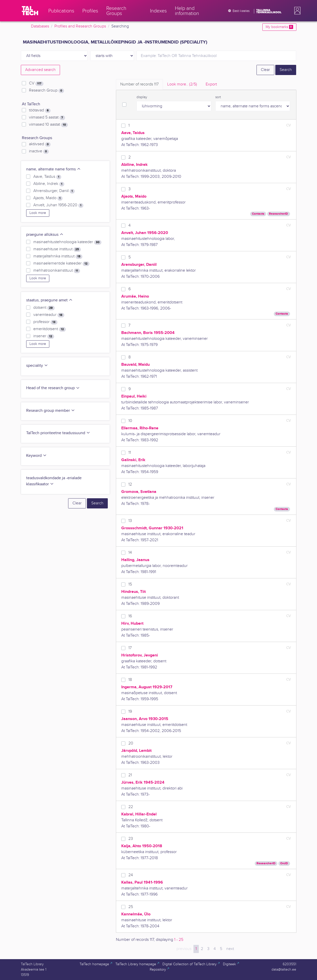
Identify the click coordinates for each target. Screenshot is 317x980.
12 (130, 484)
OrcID (284, 863)
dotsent (44, 308)
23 (131, 839)
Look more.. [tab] (182, 84)
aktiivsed (40, 144)
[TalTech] (30, 11)
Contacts (258, 214)
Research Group (46, 91)
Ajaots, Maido (48, 198)
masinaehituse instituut (57, 249)
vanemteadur (49, 315)
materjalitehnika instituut (58, 256)
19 (130, 712)
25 (131, 907)
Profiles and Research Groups (80, 26)
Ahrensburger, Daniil (54, 191)
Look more (38, 213)
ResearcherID (278, 214)
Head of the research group (53, 388)
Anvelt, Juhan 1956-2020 (58, 205)
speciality (37, 366)
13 (130, 521)
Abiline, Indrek (49, 184)
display (142, 97)
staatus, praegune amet (49, 300)
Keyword (36, 456)
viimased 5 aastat (47, 118)
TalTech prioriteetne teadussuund (58, 433)
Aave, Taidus (47, 177)
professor (45, 322)
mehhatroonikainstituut (57, 271)
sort (218, 97)
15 (130, 584)
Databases (40, 26)
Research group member (51, 411)
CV (36, 83)
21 (130, 775)
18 (130, 680)
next (230, 949)
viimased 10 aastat (48, 125)
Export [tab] (211, 84)
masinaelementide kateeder (61, 264)
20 (131, 743)
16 (130, 616)
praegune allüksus (45, 235)
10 (130, 421)
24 (131, 875)
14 (130, 553)
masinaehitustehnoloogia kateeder (67, 242)
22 (131, 807)
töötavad (40, 110)
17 (130, 648)
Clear (265, 70)
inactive (39, 151)
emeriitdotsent (49, 329)
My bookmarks (279, 27)
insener (44, 336)
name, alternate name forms (54, 169)
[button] (296, 11)
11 (130, 453)
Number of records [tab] (139, 84)
